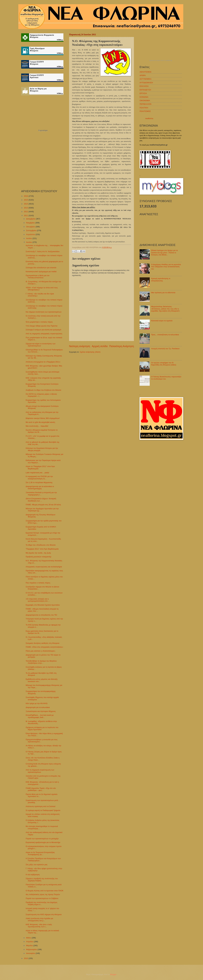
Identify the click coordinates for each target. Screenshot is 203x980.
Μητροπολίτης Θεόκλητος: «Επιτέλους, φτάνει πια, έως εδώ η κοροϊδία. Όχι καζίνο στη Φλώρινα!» (165, 309)
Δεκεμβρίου (31, 219)
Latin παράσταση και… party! (37, 473)
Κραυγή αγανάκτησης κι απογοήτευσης (161, 279)
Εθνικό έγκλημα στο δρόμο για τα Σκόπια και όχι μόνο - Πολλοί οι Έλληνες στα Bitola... (164, 253)
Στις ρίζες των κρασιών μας (37, 865)
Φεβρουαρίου (32, 949)
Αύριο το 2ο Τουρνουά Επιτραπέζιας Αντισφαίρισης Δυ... (40, 853)
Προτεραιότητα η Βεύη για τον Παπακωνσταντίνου (38, 277)
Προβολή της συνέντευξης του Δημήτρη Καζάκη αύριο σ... (41, 903)
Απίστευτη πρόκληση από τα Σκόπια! (41, 806)
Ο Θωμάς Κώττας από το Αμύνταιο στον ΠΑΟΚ (44, 891)
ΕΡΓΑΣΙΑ (143, 93)
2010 (26, 958)
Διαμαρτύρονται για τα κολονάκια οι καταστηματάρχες (40, 487)
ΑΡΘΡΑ (143, 75)
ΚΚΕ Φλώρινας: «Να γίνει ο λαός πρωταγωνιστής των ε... (39, 926)
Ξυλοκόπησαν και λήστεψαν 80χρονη (41, 711)
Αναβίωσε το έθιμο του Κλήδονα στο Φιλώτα (43, 390)
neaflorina (149, 118)
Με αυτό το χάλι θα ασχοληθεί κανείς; (41, 422)
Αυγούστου (31, 234)
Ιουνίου (29, 242)
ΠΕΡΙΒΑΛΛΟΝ (145, 104)
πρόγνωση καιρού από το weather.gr (161, 61)
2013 (26, 208)
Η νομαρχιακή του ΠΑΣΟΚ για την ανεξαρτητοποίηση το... (39, 477)
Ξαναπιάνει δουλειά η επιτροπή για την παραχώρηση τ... (41, 494)
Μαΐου (29, 938)
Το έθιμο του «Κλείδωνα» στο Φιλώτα (41, 545)
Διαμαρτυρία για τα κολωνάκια (38, 707)
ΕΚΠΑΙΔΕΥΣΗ (145, 90)
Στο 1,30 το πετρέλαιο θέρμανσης (39, 482)
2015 (26, 200)
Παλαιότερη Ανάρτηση (122, 346)
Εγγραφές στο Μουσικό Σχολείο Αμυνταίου (43, 605)
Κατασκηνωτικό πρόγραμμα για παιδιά (41, 272)
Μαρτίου (30, 946)
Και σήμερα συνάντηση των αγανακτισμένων (44, 312)
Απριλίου (30, 942)
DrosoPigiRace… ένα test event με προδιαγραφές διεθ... (40, 716)
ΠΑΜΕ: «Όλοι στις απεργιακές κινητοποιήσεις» (44, 647)
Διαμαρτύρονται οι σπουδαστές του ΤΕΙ (41, 615)
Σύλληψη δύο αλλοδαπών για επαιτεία (41, 268)
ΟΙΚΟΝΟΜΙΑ (145, 101)
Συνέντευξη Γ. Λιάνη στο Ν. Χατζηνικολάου (43, 251)
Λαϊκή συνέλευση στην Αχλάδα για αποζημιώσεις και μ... (39, 919)
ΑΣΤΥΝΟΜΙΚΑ (145, 79)
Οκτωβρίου (31, 227)
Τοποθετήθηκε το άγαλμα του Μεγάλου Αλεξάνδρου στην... (41, 662)
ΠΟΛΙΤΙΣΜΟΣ (145, 111)
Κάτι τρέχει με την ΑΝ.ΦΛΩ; (37, 703)
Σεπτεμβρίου (31, 230)
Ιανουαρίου (31, 953)
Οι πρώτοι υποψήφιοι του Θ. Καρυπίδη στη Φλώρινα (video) (164, 364)
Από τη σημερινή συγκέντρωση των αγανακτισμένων (40, 771)
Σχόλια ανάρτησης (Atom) (90, 352)
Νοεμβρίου (31, 223)
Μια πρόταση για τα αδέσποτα (163, 293)
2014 (26, 204)
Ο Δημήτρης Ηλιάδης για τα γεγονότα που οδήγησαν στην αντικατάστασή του (166, 267)
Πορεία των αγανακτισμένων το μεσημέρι (42, 839)
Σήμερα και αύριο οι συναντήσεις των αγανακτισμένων (41, 345)
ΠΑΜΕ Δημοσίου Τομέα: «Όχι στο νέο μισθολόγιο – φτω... (41, 789)
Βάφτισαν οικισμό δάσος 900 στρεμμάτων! (43, 418)
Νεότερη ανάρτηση (80, 346)
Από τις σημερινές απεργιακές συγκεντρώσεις (44, 334)
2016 (26, 196)
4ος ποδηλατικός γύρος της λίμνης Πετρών (43, 894)
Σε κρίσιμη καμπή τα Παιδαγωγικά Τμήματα (43, 810)
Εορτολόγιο (43, 130)
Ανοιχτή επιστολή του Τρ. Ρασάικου (165, 349)
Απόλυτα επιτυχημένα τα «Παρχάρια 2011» (43, 362)
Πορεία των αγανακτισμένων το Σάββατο (42, 898)
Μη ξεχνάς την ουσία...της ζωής (38, 553)
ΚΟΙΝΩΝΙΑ (144, 97)
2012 (26, 212)
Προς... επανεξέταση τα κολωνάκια (165, 335)
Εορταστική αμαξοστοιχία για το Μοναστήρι (43, 842)
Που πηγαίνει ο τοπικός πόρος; (38, 583)
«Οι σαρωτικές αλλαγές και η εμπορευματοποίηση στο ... (38, 600)
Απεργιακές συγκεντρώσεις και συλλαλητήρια (44, 567)
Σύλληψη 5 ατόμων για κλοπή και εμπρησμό (43, 330)
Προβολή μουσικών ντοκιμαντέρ (38, 557)
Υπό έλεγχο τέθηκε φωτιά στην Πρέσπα (41, 326)
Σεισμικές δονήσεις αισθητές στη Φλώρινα (43, 643)
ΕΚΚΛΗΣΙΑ (144, 86)
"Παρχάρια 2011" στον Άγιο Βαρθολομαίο (42, 549)
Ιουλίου (29, 238)
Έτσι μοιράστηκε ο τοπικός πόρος (39, 322)
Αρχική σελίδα (100, 346)
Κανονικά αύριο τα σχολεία (162, 321)
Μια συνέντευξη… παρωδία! (37, 426)
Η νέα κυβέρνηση (33, 875)
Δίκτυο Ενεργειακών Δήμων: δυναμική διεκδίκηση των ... (41, 500)
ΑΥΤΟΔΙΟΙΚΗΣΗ (146, 83)
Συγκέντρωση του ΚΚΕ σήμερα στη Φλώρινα (44, 914)
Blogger (113, 974)
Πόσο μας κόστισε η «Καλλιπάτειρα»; (41, 651)
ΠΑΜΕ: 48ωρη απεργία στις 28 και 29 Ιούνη (43, 505)
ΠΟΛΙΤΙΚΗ (144, 108)
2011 (26, 216)
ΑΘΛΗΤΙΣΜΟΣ (145, 72)
